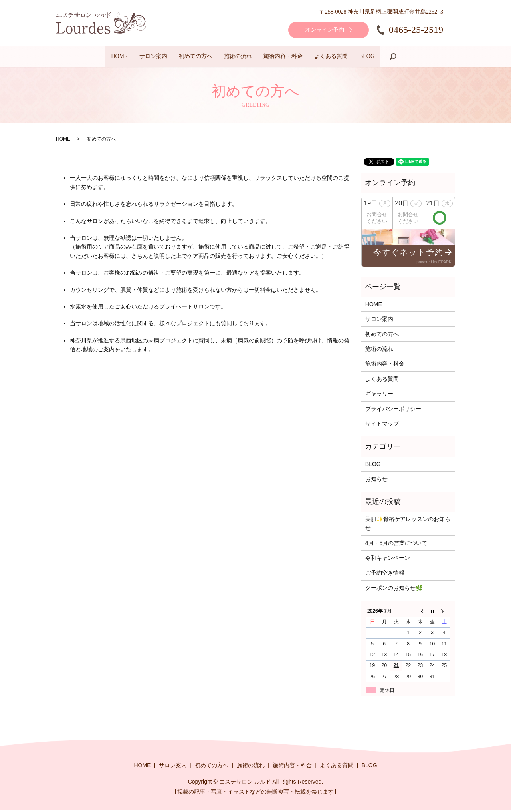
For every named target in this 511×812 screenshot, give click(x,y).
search (431, 57)
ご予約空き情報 (385, 574)
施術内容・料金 (294, 57)
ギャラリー (379, 395)
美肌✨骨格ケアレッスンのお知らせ (408, 525)
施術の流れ (238, 57)
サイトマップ (382, 425)
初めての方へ (185, 57)
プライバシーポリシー (393, 410)
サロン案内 (132, 57)
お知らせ (376, 480)
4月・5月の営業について (396, 545)
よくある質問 (353, 57)
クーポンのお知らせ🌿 (394, 589)
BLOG (399, 57)
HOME (87, 57)
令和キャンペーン (388, 559)
